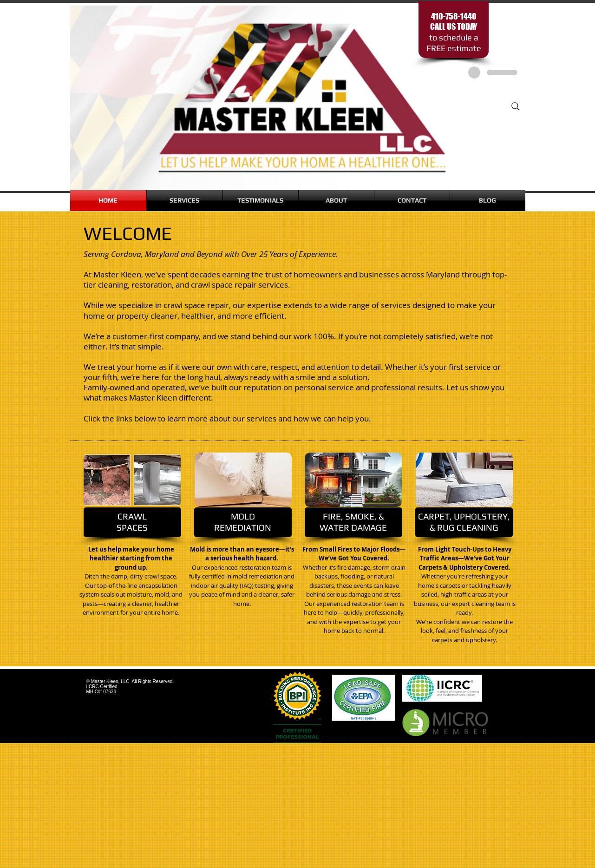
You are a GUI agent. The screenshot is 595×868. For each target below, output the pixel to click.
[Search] (516, 106)
